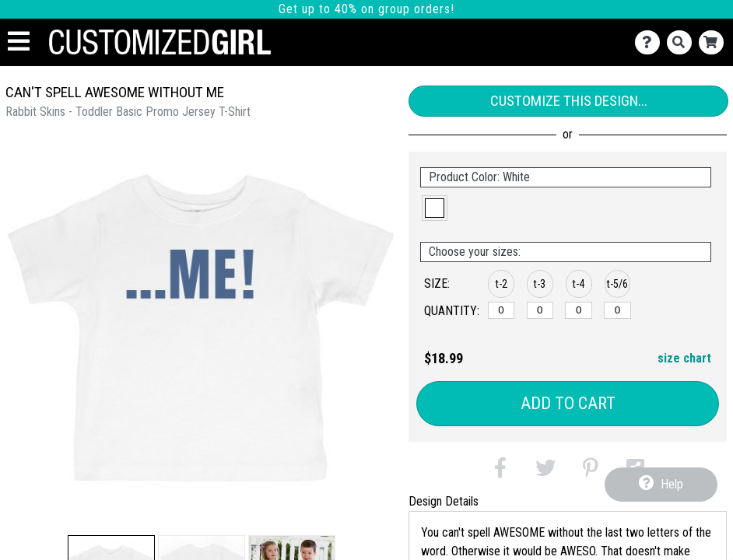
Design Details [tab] (444, 501)
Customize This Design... (569, 101)
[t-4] (579, 310)
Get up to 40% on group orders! (366, 9)
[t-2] (502, 310)
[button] (435, 208)
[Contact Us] (651, 42)
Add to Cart (568, 403)
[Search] (683, 42)
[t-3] (540, 310)
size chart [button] (684, 358)
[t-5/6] (617, 310)
